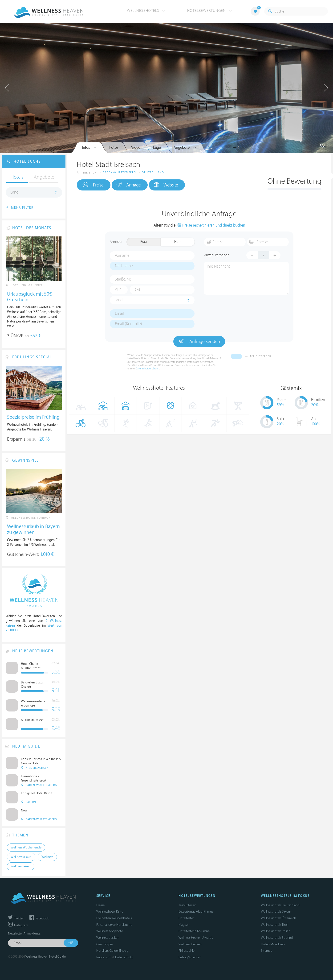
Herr (178, 242)
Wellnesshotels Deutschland (280, 905)
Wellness (47, 857)
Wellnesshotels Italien (276, 931)
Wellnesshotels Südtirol (277, 938)
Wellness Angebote (110, 931)
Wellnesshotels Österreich (278, 918)
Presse (100, 905)
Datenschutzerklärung (147, 369)
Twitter (16, 918)
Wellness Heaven (190, 944)
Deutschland (153, 172)
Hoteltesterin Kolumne (194, 931)
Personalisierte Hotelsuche (114, 925)
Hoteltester (186, 918)
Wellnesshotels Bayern (276, 912)
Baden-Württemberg (119, 172)
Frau (144, 242)
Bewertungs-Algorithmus (196, 912)
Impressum (104, 957)
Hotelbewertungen (210, 11)
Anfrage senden (199, 341)
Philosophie (187, 951)
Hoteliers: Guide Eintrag (112, 951)
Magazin (184, 925)
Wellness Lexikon (108, 938)
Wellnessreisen (21, 866)
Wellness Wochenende (26, 848)
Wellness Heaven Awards (196, 938)
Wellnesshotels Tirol (274, 925)
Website (166, 185)
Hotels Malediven (273, 944)
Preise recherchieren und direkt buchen (211, 225)
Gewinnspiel (105, 944)
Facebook (39, 918)
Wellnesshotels (146, 11)
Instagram (18, 925)
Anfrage (129, 185)
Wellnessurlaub (21, 857)
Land (119, 300)
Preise (93, 185)
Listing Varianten (190, 957)
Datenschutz (124, 957)
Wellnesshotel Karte (110, 912)
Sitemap (267, 951)
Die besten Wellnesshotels (114, 918)
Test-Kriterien (187, 905)
